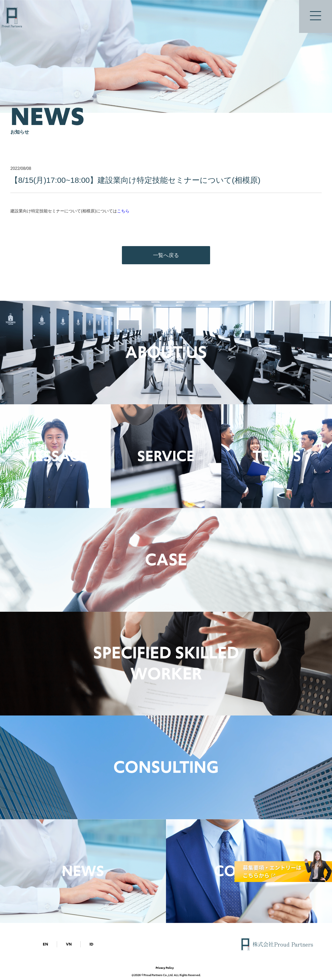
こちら (123, 211)
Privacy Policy (165, 968)
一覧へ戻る (166, 255)
